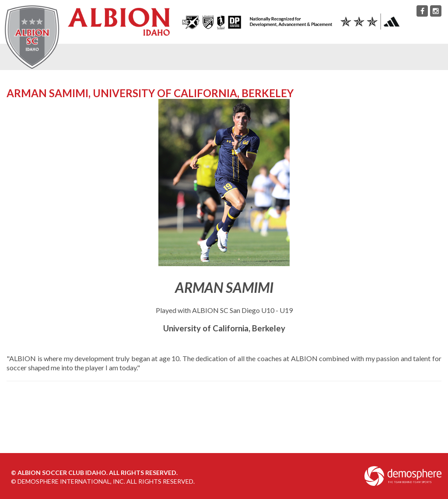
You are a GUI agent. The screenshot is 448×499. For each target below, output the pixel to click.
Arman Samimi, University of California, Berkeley (150, 93)
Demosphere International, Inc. (71, 481)
